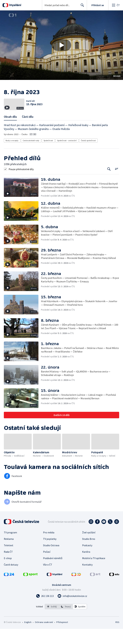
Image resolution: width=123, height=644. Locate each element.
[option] (52, 622)
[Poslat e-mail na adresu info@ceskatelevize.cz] (72, 611)
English (28, 637)
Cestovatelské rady (31, 156)
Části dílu (28, 132)
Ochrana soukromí (44, 637)
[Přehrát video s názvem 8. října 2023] (61, 45)
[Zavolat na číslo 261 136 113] (45, 611)
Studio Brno (89, 554)
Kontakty (87, 580)
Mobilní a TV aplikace (94, 573)
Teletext (9, 560)
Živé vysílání (89, 548)
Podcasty (87, 560)
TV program (10, 548)
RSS (117, 637)
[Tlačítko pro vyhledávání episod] (109, 184)
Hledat (81, 6)
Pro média (49, 548)
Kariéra (86, 567)
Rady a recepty (12, 156)
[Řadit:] (117, 184)
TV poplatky (50, 554)
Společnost (48, 156)
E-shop (8, 573)
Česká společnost (88, 156)
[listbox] (66, 622)
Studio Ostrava (51, 560)
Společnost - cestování (67, 156)
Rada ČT (8, 567)
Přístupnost (62, 637)
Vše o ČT (48, 580)
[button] (61, 45)
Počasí (47, 567)
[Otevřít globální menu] (116, 5)
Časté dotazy (11, 580)
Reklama (9, 554)
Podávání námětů (53, 573)
